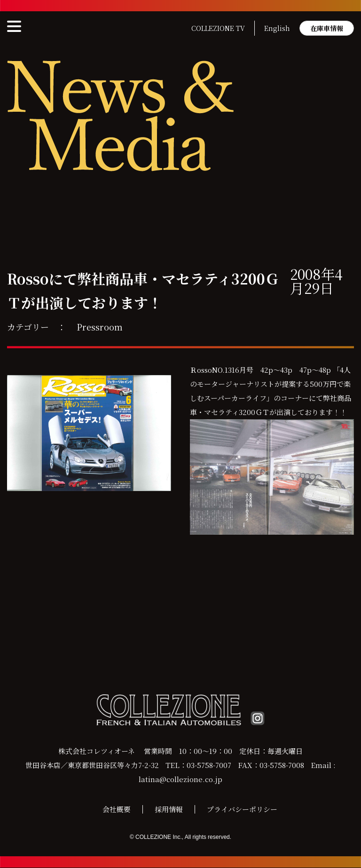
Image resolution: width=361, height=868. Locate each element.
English (277, 28)
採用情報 (169, 810)
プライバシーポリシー (242, 810)
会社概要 (117, 810)
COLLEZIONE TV (218, 28)
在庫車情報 (327, 28)
